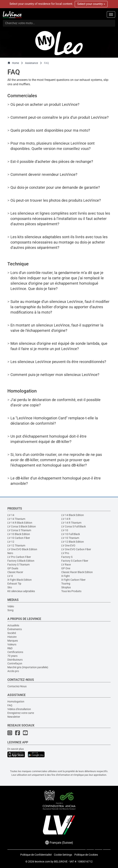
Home (13, 63)
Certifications (15, 652)
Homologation (16, 702)
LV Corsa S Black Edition (22, 526)
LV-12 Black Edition (73, 542)
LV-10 (65, 530)
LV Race (66, 565)
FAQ (10, 705)
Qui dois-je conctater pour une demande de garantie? (55, 187)
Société (12, 633)
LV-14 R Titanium (71, 523)
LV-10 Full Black (71, 534)
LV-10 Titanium (70, 538)
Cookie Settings (63, 855)
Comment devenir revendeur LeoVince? (44, 174)
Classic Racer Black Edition (77, 572)
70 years (12, 656)
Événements (15, 629)
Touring (66, 584)
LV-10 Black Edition (19, 534)
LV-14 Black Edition (73, 515)
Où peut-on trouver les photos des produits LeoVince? (56, 200)
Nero (10, 553)
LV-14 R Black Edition (20, 523)
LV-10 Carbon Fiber (19, 538)
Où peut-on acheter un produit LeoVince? (45, 104)
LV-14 (11, 515)
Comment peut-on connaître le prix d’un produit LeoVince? (59, 117)
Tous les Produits (71, 591)
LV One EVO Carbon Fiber (76, 549)
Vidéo (11, 606)
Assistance (31, 63)
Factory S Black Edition (21, 561)
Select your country (91, 4)
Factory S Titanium (18, 565)
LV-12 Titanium (16, 545)
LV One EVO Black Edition (22, 549)
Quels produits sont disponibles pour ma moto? (50, 130)
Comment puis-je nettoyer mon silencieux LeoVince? (55, 375)
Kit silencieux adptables (21, 591)
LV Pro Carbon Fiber (19, 557)
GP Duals (13, 568)
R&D (10, 648)
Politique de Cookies (86, 855)
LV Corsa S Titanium (19, 530)
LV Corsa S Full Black (74, 526)
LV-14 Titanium (16, 519)
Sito (10, 587)
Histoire (12, 637)
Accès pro (13, 671)
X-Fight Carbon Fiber (73, 580)
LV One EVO (68, 545)
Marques (13, 641)
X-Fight (66, 576)
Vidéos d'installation (19, 709)
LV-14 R (66, 519)
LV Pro (65, 553)
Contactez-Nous (17, 686)
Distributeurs (15, 660)
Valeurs (12, 644)
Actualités (13, 625)
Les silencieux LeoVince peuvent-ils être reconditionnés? (58, 362)
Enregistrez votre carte (21, 713)
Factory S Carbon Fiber (75, 561)
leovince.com (42, 862)
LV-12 (11, 542)
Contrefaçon (15, 663)
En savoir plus (16, 749)
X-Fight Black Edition (20, 580)
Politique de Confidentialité (36, 855)
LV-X (10, 576)
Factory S (67, 557)
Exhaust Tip (14, 584)
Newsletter (14, 717)
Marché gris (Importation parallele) (28, 667)
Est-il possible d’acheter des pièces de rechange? (52, 162)
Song (10, 610)
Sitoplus (66, 587)
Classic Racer (15, 572)
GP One (66, 568)
